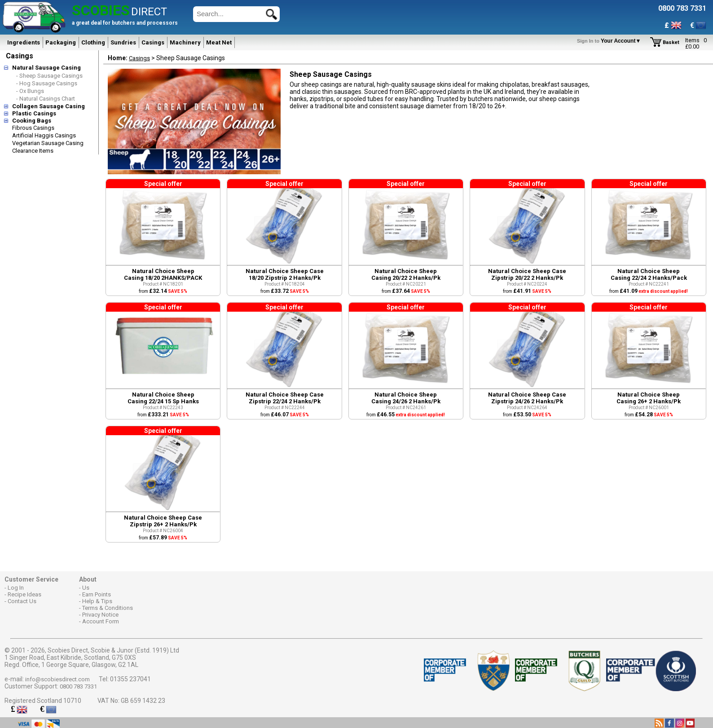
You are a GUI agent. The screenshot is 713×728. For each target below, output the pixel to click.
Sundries (123, 42)
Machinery (185, 42)
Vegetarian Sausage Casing (48, 143)
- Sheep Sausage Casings (49, 76)
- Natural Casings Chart (46, 99)
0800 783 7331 (78, 686)
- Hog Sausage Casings (47, 83)
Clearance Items (33, 151)
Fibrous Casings (33, 128)
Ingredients (24, 42)
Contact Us (22, 601)
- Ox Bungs (30, 91)
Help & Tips (97, 601)
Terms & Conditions (108, 608)
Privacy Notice (100, 615)
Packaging (61, 42)
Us (86, 588)
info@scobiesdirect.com (57, 679)
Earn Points (97, 594)
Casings (153, 42)
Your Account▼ (610, 41)
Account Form (101, 621)
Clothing (93, 42)
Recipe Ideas (24, 594)
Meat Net (219, 42)
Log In (16, 588)
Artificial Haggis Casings (44, 135)
